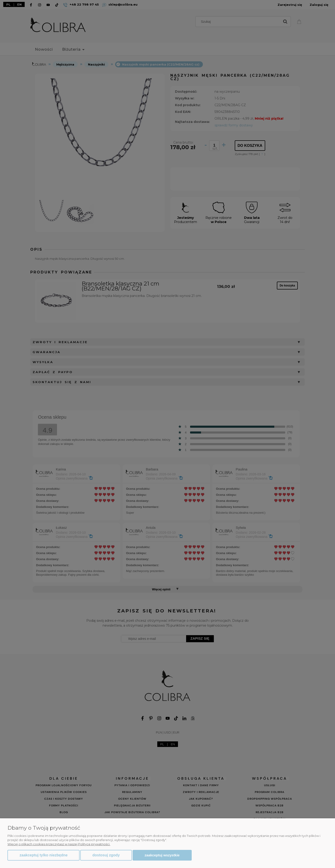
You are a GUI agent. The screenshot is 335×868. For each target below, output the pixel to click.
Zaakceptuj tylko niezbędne (44, 855)
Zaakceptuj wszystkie (162, 855)
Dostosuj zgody (106, 855)
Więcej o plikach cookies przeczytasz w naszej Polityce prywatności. (59, 844)
